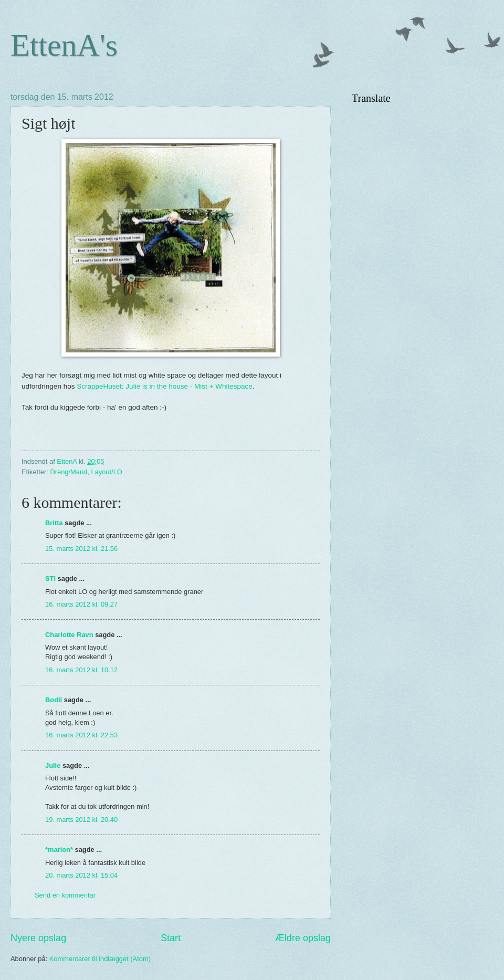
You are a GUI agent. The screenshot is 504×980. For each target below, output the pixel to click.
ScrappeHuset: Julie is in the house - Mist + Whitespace (165, 386)
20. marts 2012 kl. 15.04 (81, 875)
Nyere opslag (38, 938)
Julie (53, 765)
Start (171, 938)
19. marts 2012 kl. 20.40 (81, 820)
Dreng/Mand (69, 472)
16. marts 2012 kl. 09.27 (81, 604)
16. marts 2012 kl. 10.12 (81, 670)
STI (50, 578)
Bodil (54, 700)
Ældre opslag (303, 938)
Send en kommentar (65, 895)
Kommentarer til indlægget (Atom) (100, 959)
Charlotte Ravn (69, 635)
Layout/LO (106, 472)
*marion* (59, 849)
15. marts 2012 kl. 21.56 (81, 549)
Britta (54, 523)
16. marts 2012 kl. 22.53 (81, 735)
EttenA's (64, 45)
